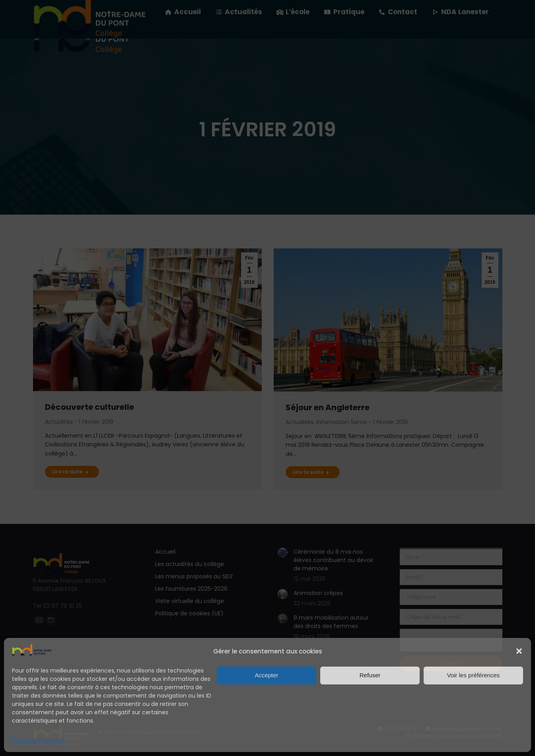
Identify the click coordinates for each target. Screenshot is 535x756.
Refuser (370, 675)
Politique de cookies (39, 740)
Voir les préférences (474, 675)
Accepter (266, 675)
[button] (519, 651)
